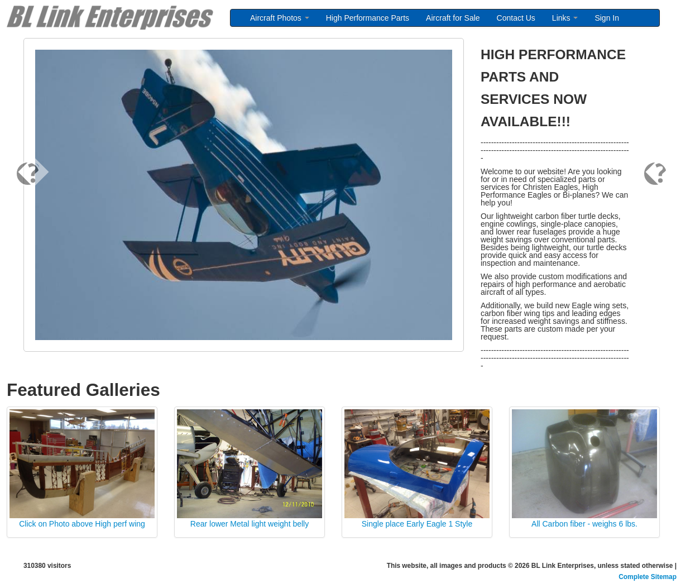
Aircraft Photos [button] (280, 18)
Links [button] (565, 18)
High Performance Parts (368, 18)
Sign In (607, 18)
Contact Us (516, 18)
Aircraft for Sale (453, 18)
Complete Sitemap (648, 577)
